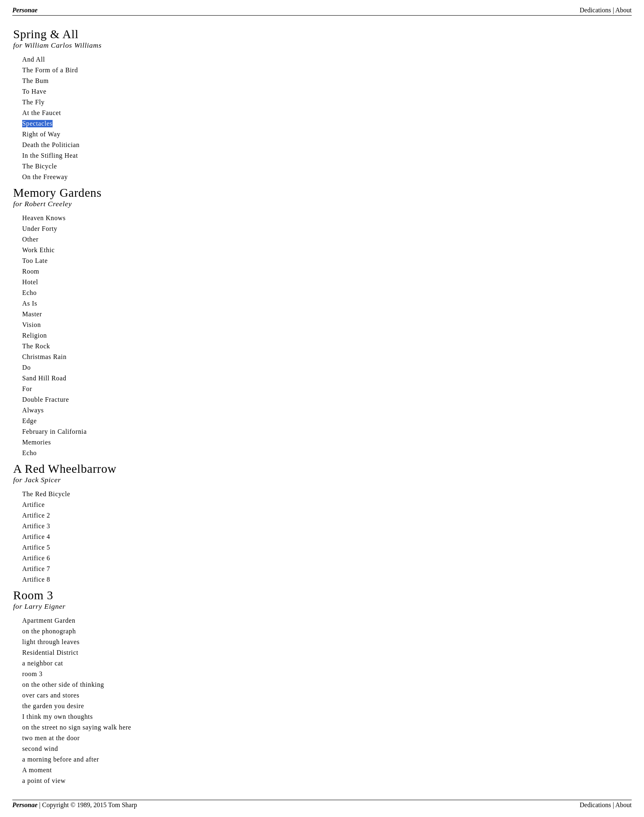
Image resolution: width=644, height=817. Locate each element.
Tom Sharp (122, 805)
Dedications (595, 10)
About (623, 10)
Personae (25, 10)
